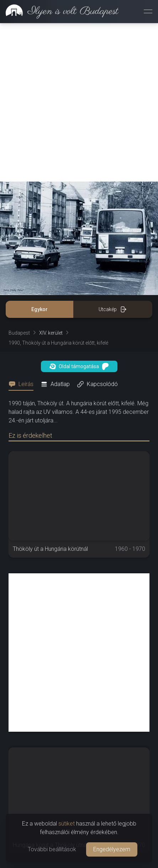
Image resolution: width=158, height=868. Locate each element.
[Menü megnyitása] (148, 11)
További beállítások (52, 849)
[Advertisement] (79, 102)
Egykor (39, 309)
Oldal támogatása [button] (79, 366)
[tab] (23, 384)
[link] (59, 11)
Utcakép (113, 309)
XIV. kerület (51, 333)
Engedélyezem (112, 849)
